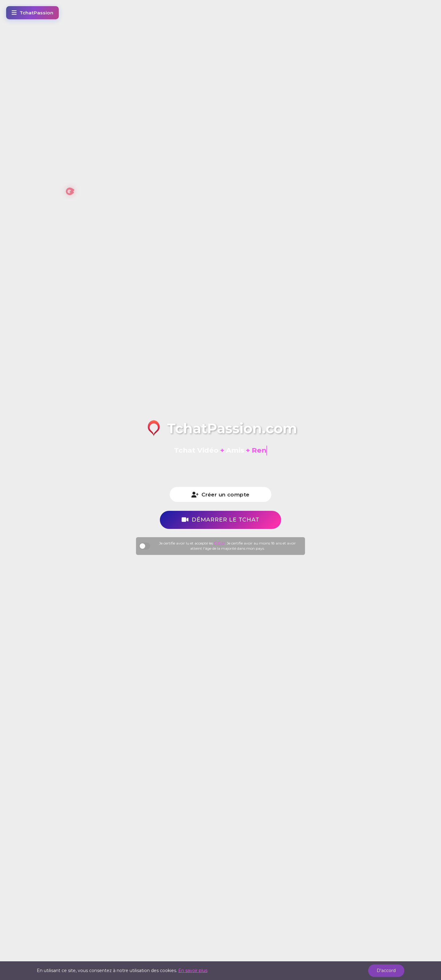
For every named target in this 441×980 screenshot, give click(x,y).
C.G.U (219, 543)
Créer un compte (220, 495)
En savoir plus (193, 971)
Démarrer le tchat (221, 520)
